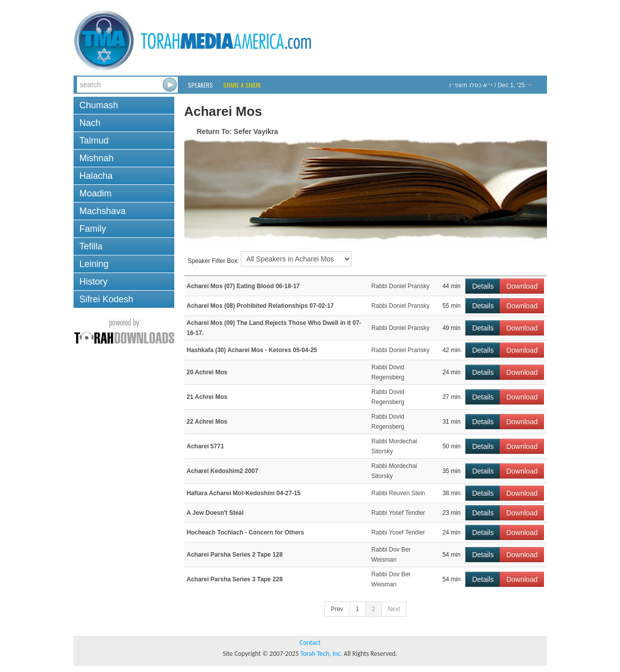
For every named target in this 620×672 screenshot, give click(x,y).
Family (93, 229)
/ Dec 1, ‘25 (490, 85)
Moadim (96, 193)
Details (483, 286)
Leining (94, 264)
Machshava (103, 211)
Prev (337, 609)
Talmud (94, 141)
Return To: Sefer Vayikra (238, 131)
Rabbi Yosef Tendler (398, 513)
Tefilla (91, 246)
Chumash (99, 105)
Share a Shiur (242, 85)
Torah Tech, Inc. (321, 654)
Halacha (96, 176)
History (94, 282)
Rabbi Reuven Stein (398, 493)
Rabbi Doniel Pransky (400, 286)
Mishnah (97, 158)
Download (522, 286)
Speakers (200, 85)
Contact (310, 643)
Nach (90, 123)
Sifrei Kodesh (107, 299)
